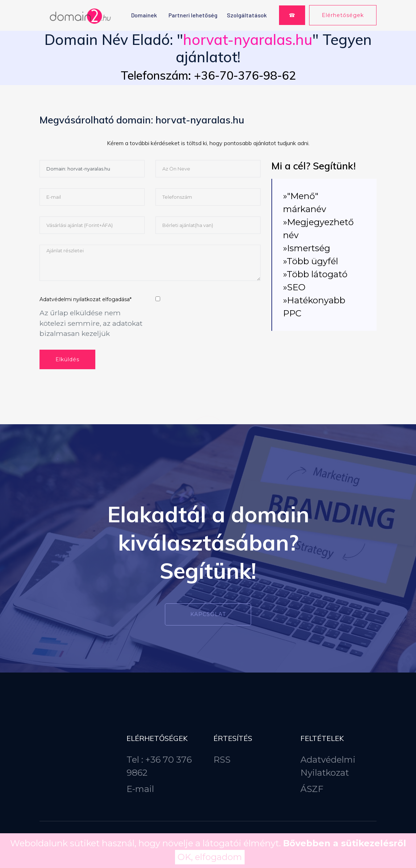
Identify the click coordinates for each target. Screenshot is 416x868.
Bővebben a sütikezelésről (345, 843)
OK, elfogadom (210, 857)
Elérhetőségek (343, 15)
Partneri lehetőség (193, 15)
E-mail (140, 789)
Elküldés (67, 359)
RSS (222, 760)
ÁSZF (312, 789)
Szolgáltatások (247, 15)
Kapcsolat (208, 614)
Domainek (144, 15)
